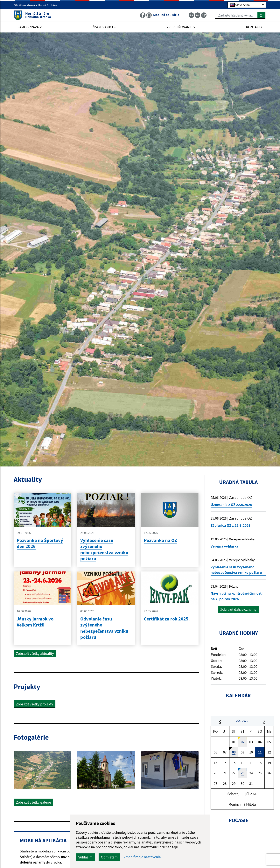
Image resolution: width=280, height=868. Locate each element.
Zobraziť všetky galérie (33, 802)
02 (242, 742)
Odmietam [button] (109, 857)
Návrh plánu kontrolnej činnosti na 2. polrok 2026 (237, 596)
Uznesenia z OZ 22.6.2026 (231, 505)
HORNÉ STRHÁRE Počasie (239, 848)
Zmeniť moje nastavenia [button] (142, 857)
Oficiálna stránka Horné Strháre (37, 5)
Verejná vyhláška (224, 546)
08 (234, 752)
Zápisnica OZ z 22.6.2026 (231, 525)
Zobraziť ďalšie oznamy (238, 609)
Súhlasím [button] (85, 857)
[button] (220, 721)
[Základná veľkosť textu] (198, 15)
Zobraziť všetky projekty (35, 704)
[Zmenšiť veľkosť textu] (191, 15)
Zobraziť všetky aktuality (35, 654)
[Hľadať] (261, 15)
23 (242, 773)
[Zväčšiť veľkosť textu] (204, 15)
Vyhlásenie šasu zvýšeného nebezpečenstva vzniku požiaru (236, 570)
